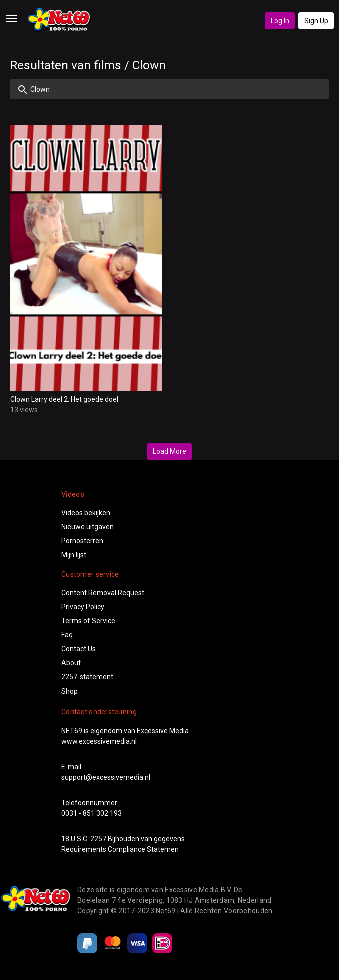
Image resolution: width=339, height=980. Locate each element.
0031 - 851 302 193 (92, 813)
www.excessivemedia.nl (99, 741)
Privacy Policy (83, 607)
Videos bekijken (86, 513)
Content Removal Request (103, 593)
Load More (170, 451)
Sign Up (316, 21)
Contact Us (79, 649)
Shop (70, 691)
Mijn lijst (74, 555)
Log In (280, 21)
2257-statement (87, 677)
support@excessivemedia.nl (106, 777)
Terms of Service (88, 621)
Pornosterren (82, 541)
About (71, 663)
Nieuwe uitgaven (88, 527)
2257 (98, 839)
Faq (67, 635)
